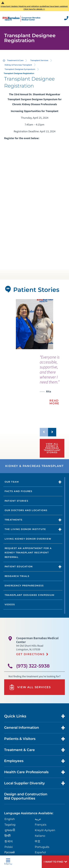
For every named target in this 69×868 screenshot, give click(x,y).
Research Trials (17, 576)
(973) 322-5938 (33, 666)
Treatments (14, 520)
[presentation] (52, 382)
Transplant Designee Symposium (20, 69)
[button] (55, 862)
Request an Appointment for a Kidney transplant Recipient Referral (28, 553)
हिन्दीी (8, 836)
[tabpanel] (34, 324)
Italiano (40, 836)
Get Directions (30, 654)
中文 (38, 841)
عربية (38, 819)
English (10, 819)
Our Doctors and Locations (26, 510)
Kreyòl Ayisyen (45, 830)
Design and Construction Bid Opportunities (26, 796)
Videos (10, 604)
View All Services (30, 687)
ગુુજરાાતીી (10, 830)
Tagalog (10, 825)
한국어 (9, 841)
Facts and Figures (18, 491)
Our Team (12, 482)
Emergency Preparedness (24, 586)
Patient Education (19, 567)
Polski (9, 847)
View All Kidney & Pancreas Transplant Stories (52, 448)
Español (40, 852)
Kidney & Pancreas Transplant (18, 65)
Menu (8, 862)
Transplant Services (39, 60)
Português (42, 847)
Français (41, 825)
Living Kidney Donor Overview (28, 539)
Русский (10, 852)
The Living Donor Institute (25, 529)
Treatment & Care (15, 60)
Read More (54, 402)
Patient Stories (16, 501)
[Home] (22, 19)
